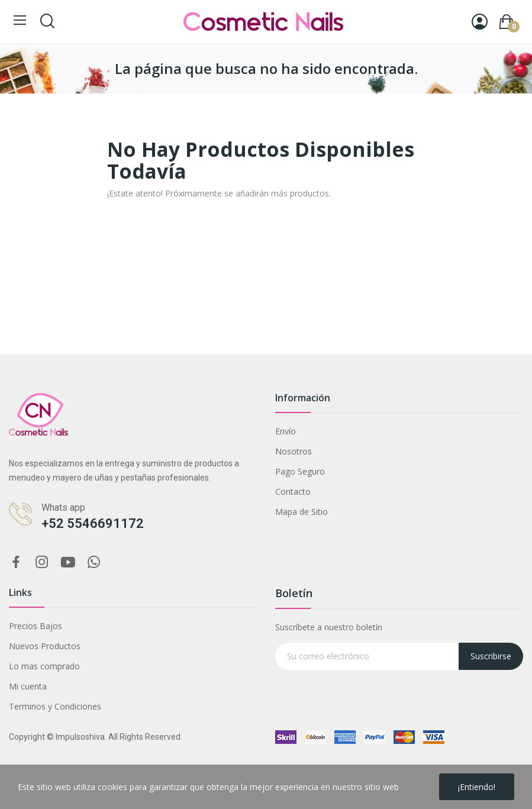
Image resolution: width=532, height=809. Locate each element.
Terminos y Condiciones (55, 706)
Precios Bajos (36, 626)
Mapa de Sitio (302, 512)
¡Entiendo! (477, 787)
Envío (286, 431)
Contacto (293, 491)
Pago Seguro (300, 471)
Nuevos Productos (45, 646)
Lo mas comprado (44, 666)
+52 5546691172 (93, 523)
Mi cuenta (28, 686)
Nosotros (294, 451)
